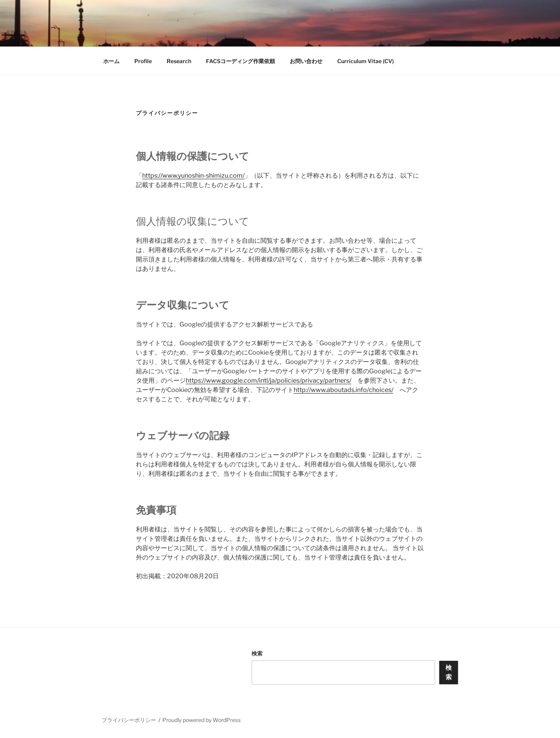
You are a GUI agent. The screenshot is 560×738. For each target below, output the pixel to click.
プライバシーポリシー (129, 720)
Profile (143, 61)
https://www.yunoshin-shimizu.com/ (193, 176)
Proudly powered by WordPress (202, 720)
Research (179, 61)
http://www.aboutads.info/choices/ (343, 390)
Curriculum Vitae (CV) (365, 61)
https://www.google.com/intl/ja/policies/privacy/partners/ (269, 380)
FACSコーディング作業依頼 (240, 61)
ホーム (111, 61)
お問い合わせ (306, 61)
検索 (257, 653)
